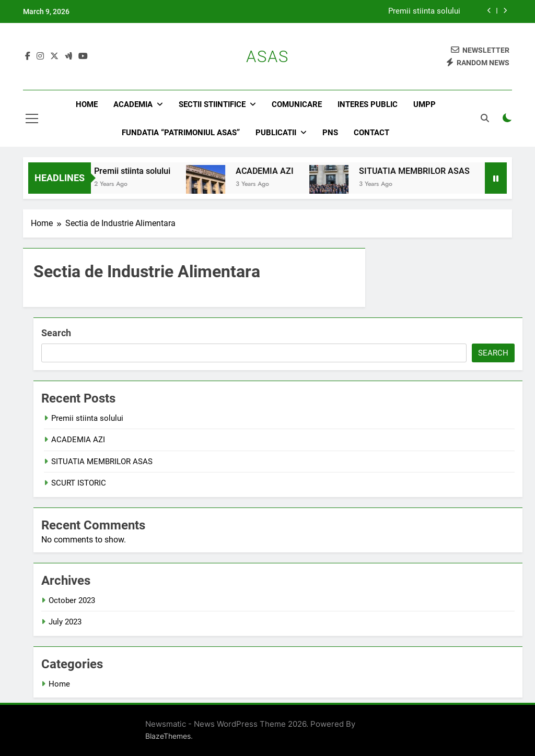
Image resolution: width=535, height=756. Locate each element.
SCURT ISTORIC (79, 483)
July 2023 (65, 622)
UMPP (424, 104)
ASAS (267, 57)
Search (56, 333)
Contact (371, 133)
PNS (330, 133)
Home (87, 104)
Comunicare (297, 104)
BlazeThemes (168, 736)
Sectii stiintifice (212, 104)
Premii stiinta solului (424, 11)
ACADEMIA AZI (272, 171)
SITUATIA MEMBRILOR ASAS (422, 171)
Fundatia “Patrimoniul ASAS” (181, 133)
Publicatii (276, 133)
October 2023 (72, 600)
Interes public (368, 104)
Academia (133, 104)
